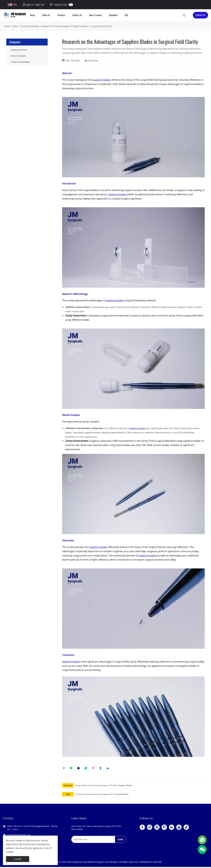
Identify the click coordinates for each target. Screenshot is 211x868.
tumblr (101, 769)
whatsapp (86, 769)
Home (33, 15)
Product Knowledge (30, 26)
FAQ (126, 15)
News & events (96, 15)
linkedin (108, 769)
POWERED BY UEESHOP (151, 863)
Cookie (18, 840)
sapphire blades (102, 80)
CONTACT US (200, 15)
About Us (46, 15)
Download (113, 15)
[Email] (93, 840)
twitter (79, 769)
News (15, 26)
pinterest (94, 769)
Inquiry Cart (59, 5)
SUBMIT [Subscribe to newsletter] (120, 840)
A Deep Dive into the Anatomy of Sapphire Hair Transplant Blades (102, 795)
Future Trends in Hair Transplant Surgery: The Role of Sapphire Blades (104, 786)
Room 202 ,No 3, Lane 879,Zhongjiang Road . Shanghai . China (32, 829)
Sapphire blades (117, 194)
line (72, 769)
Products (61, 15)
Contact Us (77, 15)
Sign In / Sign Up (33, 5)
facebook (64, 769)
